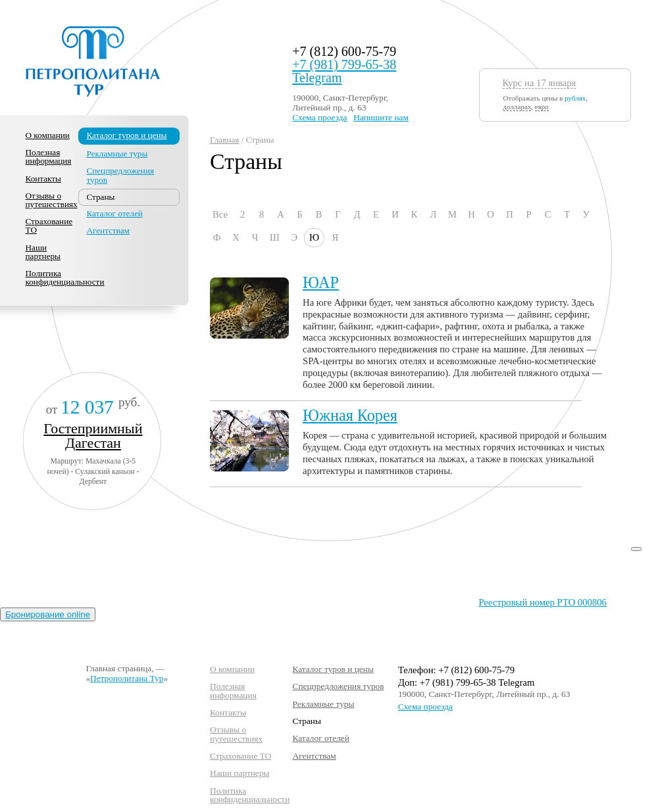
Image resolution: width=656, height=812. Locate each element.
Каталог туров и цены (126, 135)
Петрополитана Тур (127, 678)
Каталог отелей (114, 213)
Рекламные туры (117, 154)
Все (220, 214)
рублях (575, 98)
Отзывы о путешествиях (52, 200)
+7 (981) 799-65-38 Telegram (344, 71)
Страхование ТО (49, 226)
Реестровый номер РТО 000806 (543, 602)
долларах (517, 107)
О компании (48, 135)
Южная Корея (350, 415)
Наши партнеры (43, 252)
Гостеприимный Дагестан (93, 436)
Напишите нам (381, 117)
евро (542, 107)
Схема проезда (319, 117)
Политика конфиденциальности (65, 277)
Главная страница (118, 668)
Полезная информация (49, 156)
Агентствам (108, 230)
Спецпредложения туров (120, 175)
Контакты (43, 179)
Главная (224, 140)
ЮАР (321, 282)
